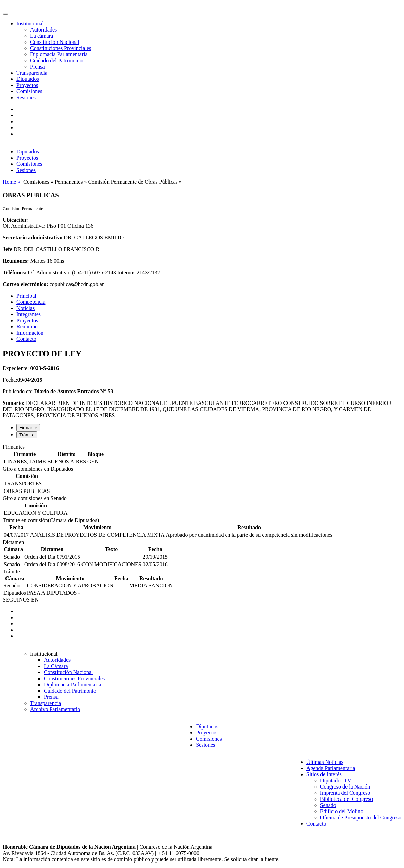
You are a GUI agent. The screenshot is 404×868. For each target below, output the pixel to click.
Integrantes (29, 314)
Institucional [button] (30, 23)
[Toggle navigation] (5, 14)
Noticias (26, 308)
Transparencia (32, 73)
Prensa (37, 67)
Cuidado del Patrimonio (56, 60)
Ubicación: (15, 220)
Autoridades (43, 30)
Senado (328, 805)
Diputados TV (336, 780)
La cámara (42, 36)
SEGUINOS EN (21, 600)
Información (30, 333)
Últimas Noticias (325, 762)
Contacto (26, 339)
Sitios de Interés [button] (324, 774)
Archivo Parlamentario (55, 709)
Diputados (28, 79)
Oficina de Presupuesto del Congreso (361, 817)
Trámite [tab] (27, 435)
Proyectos (27, 85)
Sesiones (26, 97)
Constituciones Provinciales (61, 48)
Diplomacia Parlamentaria (59, 54)
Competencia (31, 302)
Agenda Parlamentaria (331, 768)
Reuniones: (16, 261)
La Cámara (56, 666)
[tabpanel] (202, 455)
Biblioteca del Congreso (347, 799)
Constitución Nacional (55, 42)
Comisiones (29, 91)
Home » (12, 182)
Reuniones (28, 327)
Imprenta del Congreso (345, 793)
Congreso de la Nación (345, 787)
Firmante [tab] (28, 428)
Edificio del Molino (342, 811)
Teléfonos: (15, 272)
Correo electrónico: (26, 284)
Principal (26, 296)
